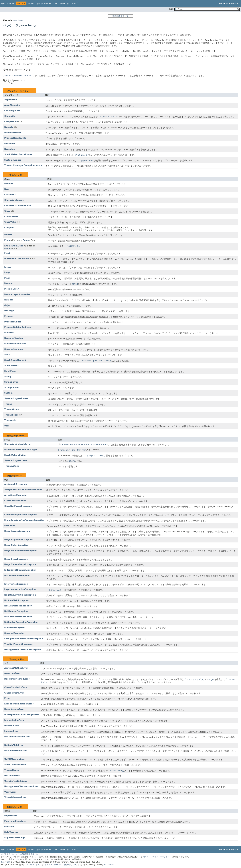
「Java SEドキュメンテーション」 (157, 857)
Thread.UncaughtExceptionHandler (24, 165)
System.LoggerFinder (16, 398)
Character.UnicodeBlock (18, 206)
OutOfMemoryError (15, 759)
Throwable (10, 420)
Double (8, 235)
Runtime (9, 333)
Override (9, 827)
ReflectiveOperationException (21, 622)
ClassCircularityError (16, 687)
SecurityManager (14, 349)
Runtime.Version (14, 338)
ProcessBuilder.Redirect (18, 327)
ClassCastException (15, 501)
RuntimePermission (15, 344)
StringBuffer (11, 382)
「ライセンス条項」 (33, 865)
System (8, 393)
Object (8, 305)
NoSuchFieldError (14, 745)
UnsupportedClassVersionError (21, 786)
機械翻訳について (120, 16)
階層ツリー (46, 4)
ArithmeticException (16, 484)
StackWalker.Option (15, 455)
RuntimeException (14, 628)
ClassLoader (11, 217)
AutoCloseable (12, 105)
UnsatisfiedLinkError (16, 781)
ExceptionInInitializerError (19, 704)
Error (7, 698)
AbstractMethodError (16, 668)
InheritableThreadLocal (17, 259)
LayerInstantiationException (20, 589)
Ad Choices (109, 865)
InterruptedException (16, 584)
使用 (38, 4)
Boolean (9, 184)
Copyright (6, 862)
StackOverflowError (15, 765)
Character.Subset (14, 200)
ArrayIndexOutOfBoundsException (23, 490)
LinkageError (11, 731)
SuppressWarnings (15, 838)
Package (9, 311)
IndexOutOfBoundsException (20, 570)
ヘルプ (75, 4)
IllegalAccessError (14, 709)
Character (10, 195)
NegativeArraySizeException (20, 595)
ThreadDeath (12, 770)
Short (7, 355)
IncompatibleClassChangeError (22, 715)
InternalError (11, 726)
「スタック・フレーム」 (94, 456)
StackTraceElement (15, 360)
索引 (68, 4)
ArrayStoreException (16, 495)
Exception (10, 526)
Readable (10, 143)
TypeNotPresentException (19, 644)
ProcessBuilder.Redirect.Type (21, 449)
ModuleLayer (11, 289)
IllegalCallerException (16, 545)
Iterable (9, 127)
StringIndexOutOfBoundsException (24, 639)
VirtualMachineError (15, 797)
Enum (7, 240)
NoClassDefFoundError (17, 737)
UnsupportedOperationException (23, 650)
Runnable (10, 149)
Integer (8, 267)
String (8, 377)
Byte (7, 189)
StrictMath (10, 371)
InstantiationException (17, 575)
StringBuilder (12, 387)
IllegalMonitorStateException (20, 551)
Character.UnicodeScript (18, 444)
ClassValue (10, 222)
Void (7, 426)
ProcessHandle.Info (15, 138)
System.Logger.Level (16, 460)
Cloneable (10, 116)
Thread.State (12, 466)
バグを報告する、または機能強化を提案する (20, 854)
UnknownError (12, 775)
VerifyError (10, 792)
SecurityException (14, 633)
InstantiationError (14, 720)
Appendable (11, 100)
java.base (18, 20)
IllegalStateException (16, 559)
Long (7, 272)
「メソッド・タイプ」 (195, 679)
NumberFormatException (18, 617)
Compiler (9, 227)
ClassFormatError (14, 693)
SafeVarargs (11, 832)
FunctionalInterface (15, 821)
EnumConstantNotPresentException (24, 520)
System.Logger (13, 160)
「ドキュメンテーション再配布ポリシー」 (61, 865)
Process (9, 316)
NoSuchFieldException (17, 600)
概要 (3, 4)
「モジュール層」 (55, 590)
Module (10, 3)
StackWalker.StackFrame (18, 154)
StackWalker (11, 365)
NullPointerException (16, 611)
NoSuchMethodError (16, 751)
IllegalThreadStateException (20, 564)
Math (7, 278)
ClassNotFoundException (18, 506)
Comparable (11, 122)
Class (7, 211)
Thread (8, 404)
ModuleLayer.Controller (17, 294)
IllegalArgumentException (19, 539)
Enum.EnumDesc (14, 246)
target (211, 679)
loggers (71, 461)
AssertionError (12, 673)
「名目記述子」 (73, 246)
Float (7, 253)
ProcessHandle (13, 133)
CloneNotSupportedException (21, 515)
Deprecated (59, 3)
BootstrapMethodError (17, 679)
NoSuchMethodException (18, 606)
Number (9, 300)
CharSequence (12, 111)
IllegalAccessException (17, 531)
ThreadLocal (11, 415)
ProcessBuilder (13, 322)
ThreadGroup (12, 409)
